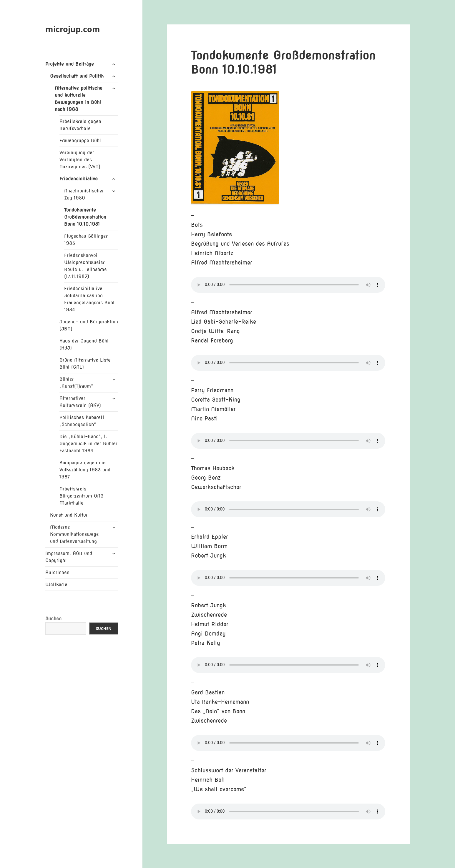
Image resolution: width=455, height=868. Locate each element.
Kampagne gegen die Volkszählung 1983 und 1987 (85, 470)
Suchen (53, 619)
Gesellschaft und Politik (77, 76)
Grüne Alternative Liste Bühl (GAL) (85, 364)
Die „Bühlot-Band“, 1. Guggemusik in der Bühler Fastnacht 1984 (88, 444)
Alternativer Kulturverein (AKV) (80, 402)
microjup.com (73, 29)
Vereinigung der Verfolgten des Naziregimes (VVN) (80, 160)
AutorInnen (57, 572)
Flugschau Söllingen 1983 (86, 240)
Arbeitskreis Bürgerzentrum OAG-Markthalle (83, 496)
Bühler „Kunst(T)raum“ (76, 383)
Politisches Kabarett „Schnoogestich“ (82, 421)
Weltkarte (56, 585)
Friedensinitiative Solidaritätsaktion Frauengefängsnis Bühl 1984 (89, 299)
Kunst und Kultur (69, 515)
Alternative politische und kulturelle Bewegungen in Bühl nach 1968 (79, 99)
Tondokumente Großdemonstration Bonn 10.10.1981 (85, 217)
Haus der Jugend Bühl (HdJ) (84, 344)
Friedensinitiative (79, 179)
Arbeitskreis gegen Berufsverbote (80, 125)
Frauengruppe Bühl (80, 140)
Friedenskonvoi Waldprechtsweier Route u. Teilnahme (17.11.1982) (85, 266)
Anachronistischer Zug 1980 (84, 194)
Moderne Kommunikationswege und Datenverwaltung (74, 534)
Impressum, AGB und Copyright (69, 557)
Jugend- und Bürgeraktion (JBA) (89, 325)
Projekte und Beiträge (70, 64)
